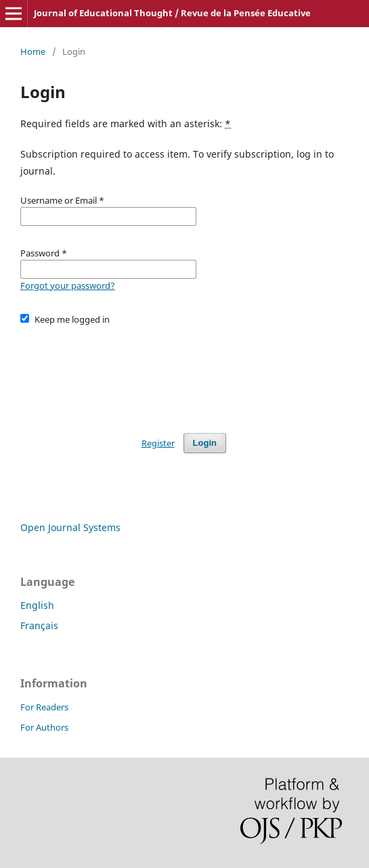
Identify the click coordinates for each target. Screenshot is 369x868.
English (37, 605)
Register (158, 443)
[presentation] (123, 373)
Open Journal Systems (70, 527)
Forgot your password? (68, 285)
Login (205, 443)
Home (33, 51)
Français (39, 625)
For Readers (44, 707)
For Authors (44, 727)
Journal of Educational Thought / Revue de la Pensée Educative (172, 13)
